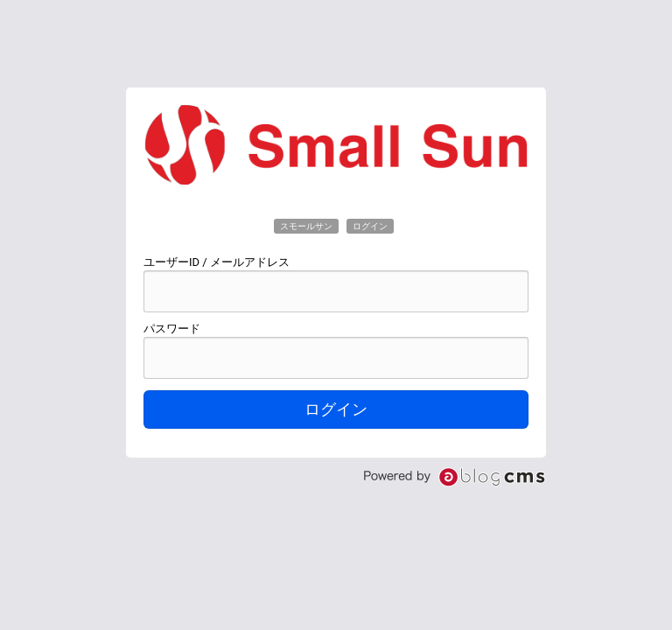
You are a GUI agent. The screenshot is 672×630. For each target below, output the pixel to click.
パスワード (172, 329)
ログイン (336, 409)
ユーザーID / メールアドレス (217, 262)
